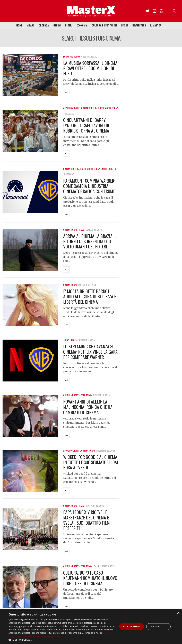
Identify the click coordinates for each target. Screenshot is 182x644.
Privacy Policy (22, 636)
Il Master (156, 25)
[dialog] (91, 627)
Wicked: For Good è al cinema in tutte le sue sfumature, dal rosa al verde (91, 462)
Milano (31, 25)
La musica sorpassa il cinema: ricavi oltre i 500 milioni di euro (91, 68)
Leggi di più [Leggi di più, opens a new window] (54, 636)
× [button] (178, 613)
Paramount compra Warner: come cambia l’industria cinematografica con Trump (89, 186)
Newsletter (139, 25)
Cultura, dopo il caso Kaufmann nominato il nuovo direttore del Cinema (90, 578)
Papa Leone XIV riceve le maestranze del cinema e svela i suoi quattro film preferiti (86, 520)
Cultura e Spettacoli (104, 25)
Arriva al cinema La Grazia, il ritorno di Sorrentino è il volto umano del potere (90, 241)
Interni (57, 25)
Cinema (85, 108)
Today (77, 56)
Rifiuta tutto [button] (158, 626)
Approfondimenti (72, 108)
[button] (62, 640)
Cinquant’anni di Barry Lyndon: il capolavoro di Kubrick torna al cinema (86, 125)
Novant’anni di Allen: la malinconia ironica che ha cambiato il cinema (88, 407)
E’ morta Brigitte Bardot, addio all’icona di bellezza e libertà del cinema (90, 296)
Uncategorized (108, 169)
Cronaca (44, 25)
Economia (82, 25)
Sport (125, 25)
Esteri (69, 25)
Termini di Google (39, 636)
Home (19, 25)
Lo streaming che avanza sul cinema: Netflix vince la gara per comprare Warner (90, 352)
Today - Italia (78, 230)
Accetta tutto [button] (132, 626)
